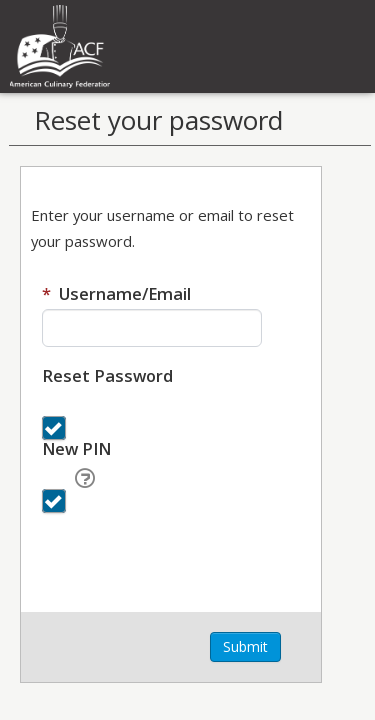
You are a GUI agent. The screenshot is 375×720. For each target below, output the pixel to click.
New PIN (76, 448)
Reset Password (107, 375)
